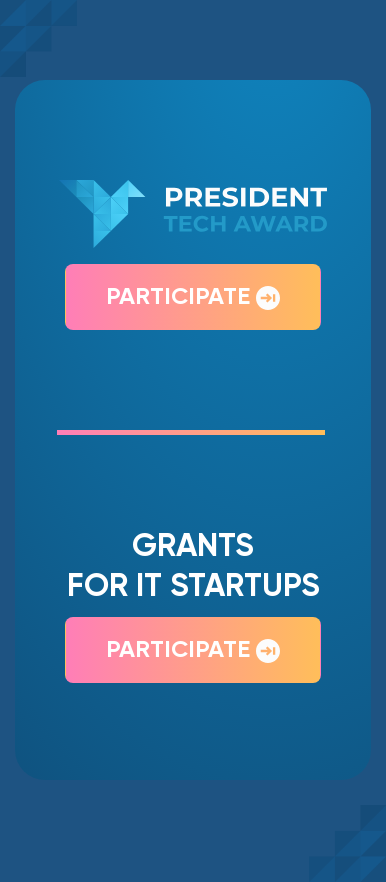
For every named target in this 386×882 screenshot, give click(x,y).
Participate (193, 297)
